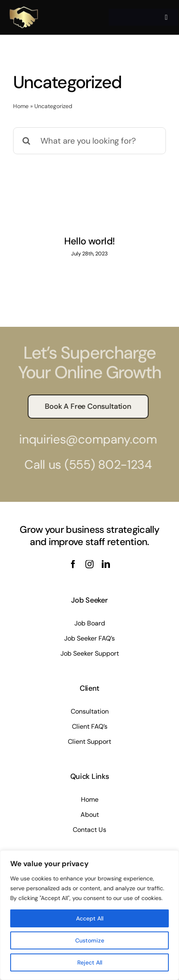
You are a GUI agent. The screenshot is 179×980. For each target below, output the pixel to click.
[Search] (27, 141)
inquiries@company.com (85, 439)
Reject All (90, 962)
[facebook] (73, 564)
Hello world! (89, 241)
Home (21, 106)
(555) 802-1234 (105, 465)
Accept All (90, 918)
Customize (90, 940)
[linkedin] (106, 564)
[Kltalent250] (23, 7)
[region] (89, 915)
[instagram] (89, 564)
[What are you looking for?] (89, 141)
